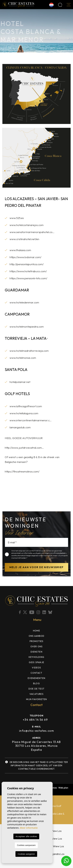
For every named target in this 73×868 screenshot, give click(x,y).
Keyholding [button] (36, 657)
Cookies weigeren (26, 854)
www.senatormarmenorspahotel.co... (32, 232)
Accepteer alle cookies (26, 836)
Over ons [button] (37, 646)
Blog (36, 683)
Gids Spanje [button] (36, 662)
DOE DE (36, 689)
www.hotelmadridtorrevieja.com (29, 351)
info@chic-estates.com (36, 731)
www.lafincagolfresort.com (26, 406)
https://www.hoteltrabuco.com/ (28, 271)
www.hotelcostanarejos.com (27, 225)
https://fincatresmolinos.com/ (22, 471)
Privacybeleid (60, 553)
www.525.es (17, 218)
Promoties (37, 641)
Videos (36, 668)
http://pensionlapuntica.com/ (27, 264)
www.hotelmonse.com (23, 358)
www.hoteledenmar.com (24, 302)
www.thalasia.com (20, 250)
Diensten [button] (36, 652)
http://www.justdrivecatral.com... (24, 448)
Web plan (63, 788)
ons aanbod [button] (37, 636)
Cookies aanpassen (26, 845)
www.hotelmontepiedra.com (27, 327)
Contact (36, 673)
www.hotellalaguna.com (24, 413)
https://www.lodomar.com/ (25, 257)
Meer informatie (29, 828)
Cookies (53, 788)
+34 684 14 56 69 (35, 720)
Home (36, 631)
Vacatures (36, 694)
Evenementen (36, 678)
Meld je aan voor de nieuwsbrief (36, 567)
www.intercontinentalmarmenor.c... (31, 420)
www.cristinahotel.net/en (24, 239)
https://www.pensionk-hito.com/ (28, 278)
